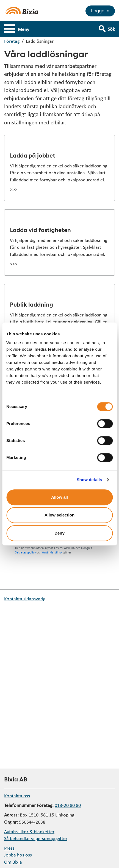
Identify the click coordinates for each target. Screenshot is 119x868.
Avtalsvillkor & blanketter (29, 831)
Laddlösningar (40, 41)
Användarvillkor (52, 552)
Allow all (59, 497)
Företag (12, 41)
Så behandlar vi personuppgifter (36, 838)
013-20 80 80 (68, 805)
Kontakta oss (17, 796)
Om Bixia (13, 862)
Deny (59, 533)
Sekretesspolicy (25, 552)
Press (9, 848)
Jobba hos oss (18, 855)
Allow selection (59, 515)
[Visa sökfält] (111, 27)
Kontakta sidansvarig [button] (25, 599)
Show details (89, 480)
